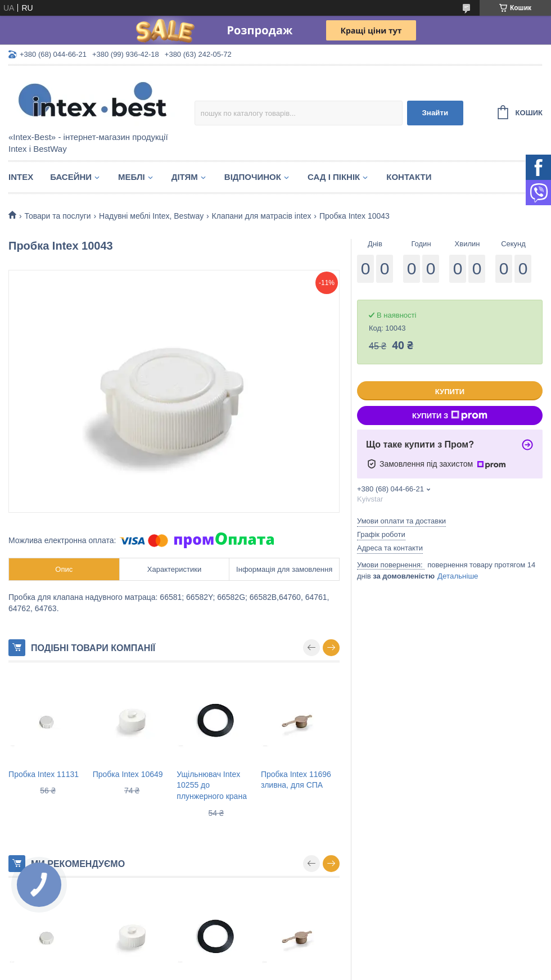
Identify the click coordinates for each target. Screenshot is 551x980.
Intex (21, 177)
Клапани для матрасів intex (262, 216)
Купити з (450, 416)
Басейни (71, 177)
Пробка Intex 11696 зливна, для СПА (296, 780)
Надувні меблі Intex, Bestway (151, 216)
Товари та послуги (57, 216)
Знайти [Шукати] (435, 113)
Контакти (409, 177)
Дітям (185, 177)
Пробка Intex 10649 (128, 774)
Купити (450, 392)
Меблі (132, 177)
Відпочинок (253, 177)
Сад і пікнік (334, 177)
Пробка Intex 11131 (44, 774)
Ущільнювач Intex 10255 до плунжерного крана (212, 785)
